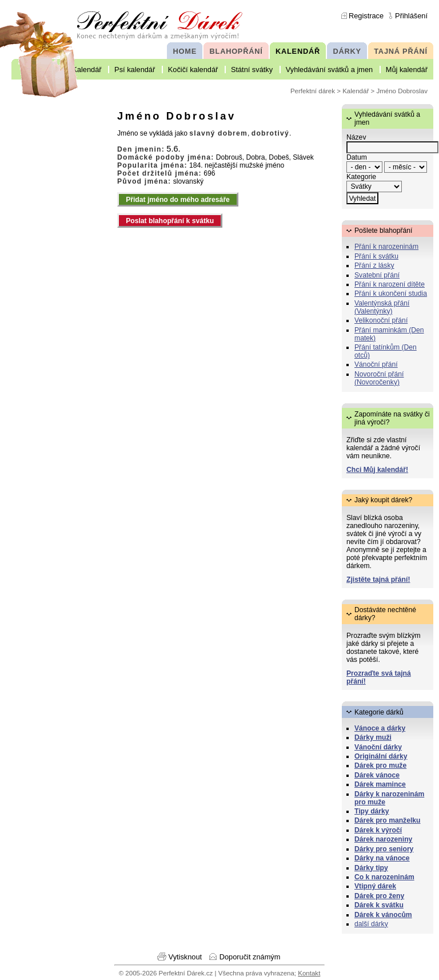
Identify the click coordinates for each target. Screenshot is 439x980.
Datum (357, 157)
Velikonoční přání (381, 320)
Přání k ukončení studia (391, 293)
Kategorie (361, 177)
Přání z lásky (374, 265)
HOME (185, 51)
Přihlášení (411, 16)
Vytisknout (185, 957)
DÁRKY (347, 51)
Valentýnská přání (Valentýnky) (382, 307)
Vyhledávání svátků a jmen (329, 70)
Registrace (366, 16)
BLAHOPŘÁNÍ (236, 51)
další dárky (371, 924)
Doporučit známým (250, 957)
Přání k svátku (376, 256)
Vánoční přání (376, 364)
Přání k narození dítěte (390, 284)
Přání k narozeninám (386, 247)
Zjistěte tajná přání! (378, 580)
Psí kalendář (135, 70)
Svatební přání (377, 275)
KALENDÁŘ (298, 51)
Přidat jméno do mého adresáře (178, 200)
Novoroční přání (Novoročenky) (379, 378)
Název (356, 137)
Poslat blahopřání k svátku (170, 221)
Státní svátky (252, 70)
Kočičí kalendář (193, 70)
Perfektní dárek (313, 91)
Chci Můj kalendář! (377, 470)
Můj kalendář (407, 70)
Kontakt (309, 973)
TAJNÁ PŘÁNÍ (401, 51)
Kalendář (87, 70)
